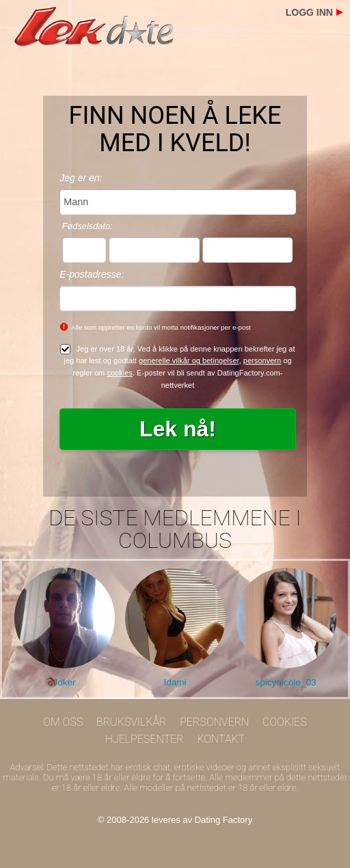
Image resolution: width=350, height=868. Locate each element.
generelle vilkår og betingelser (189, 360)
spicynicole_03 (285, 682)
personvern (262, 360)
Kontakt (221, 739)
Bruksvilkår (132, 722)
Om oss (63, 722)
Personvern (214, 722)
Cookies (285, 722)
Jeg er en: (81, 178)
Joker (64, 682)
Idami (175, 682)
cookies (120, 373)
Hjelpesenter (145, 739)
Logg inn (309, 12)
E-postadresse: (92, 274)
